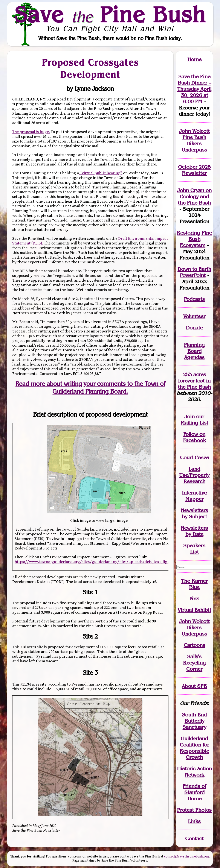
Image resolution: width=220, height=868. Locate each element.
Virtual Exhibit (194, 610)
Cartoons (194, 645)
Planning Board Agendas (194, 351)
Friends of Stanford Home (194, 792)
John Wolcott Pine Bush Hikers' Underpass (194, 140)
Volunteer (194, 316)
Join (190, 417)
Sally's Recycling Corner (194, 663)
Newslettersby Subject (194, 513)
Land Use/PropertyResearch (194, 475)
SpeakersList (194, 549)
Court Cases (194, 458)
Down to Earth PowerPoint (194, 272)
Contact (194, 838)
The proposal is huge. (31, 132)
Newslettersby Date (194, 531)
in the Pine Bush (194, 384)
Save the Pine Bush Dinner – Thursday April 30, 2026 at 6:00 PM (194, 89)
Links (194, 821)
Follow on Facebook (194, 437)
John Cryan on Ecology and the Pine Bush (194, 197)
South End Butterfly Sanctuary (194, 721)
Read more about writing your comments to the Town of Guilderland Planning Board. (90, 388)
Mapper (194, 499)
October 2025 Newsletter (194, 170)
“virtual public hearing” (101, 173)
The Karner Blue (194, 584)
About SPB (194, 686)
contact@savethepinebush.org (187, 857)
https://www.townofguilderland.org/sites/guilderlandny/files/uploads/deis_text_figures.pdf (98, 562)
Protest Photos (194, 810)
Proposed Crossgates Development (90, 68)
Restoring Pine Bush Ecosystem (194, 239)
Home (194, 59)
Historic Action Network (194, 772)
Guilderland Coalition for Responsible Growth (194, 748)
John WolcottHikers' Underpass (194, 627)
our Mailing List (194, 420)
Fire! (194, 599)
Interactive (194, 493)
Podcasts (194, 299)
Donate (194, 328)
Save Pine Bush (110, 14)
